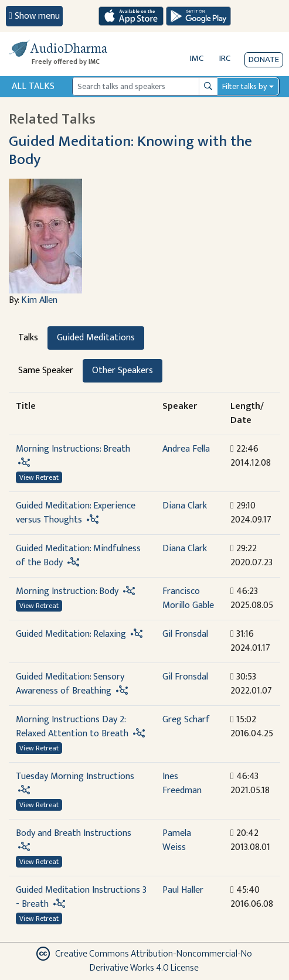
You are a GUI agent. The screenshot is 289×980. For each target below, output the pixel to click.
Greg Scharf (186, 720)
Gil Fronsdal (185, 634)
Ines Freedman (182, 783)
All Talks (33, 86)
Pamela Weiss (177, 840)
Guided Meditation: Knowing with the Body (130, 151)
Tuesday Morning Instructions (75, 776)
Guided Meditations (96, 338)
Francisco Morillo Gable (188, 598)
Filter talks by (244, 86)
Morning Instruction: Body (67, 591)
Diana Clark (185, 506)
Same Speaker (46, 371)
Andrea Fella (186, 449)
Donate (264, 59)
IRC (225, 58)
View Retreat (39, 477)
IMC (197, 58)
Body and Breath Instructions (74, 833)
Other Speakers (123, 371)
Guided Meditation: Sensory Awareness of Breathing (70, 684)
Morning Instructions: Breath (73, 449)
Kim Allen (39, 300)
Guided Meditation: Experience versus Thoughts (76, 513)
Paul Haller (183, 890)
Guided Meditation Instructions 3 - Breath (81, 897)
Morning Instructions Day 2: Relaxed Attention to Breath (72, 727)
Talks (28, 338)
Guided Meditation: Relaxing (71, 634)
